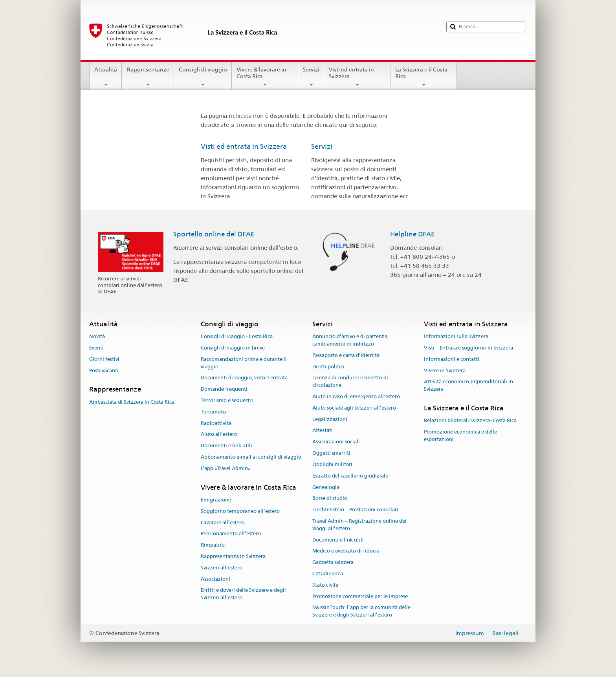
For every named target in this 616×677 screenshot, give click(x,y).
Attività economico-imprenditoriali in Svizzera (468, 386)
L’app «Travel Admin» (226, 468)
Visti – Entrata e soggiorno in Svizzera (468, 348)
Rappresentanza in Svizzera (233, 556)
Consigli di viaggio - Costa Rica (237, 336)
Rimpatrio (213, 545)
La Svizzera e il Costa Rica (424, 77)
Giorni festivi (104, 359)
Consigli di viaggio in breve (233, 348)
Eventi (96, 348)
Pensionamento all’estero (231, 534)
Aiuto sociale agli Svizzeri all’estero (354, 408)
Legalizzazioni (330, 419)
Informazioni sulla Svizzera (456, 336)
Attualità (106, 77)
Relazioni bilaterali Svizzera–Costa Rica (470, 421)
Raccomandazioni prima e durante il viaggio (244, 363)
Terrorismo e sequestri (227, 400)
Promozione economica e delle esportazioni (460, 435)
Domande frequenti (224, 389)
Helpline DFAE (412, 234)
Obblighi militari (332, 464)
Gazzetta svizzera (333, 562)
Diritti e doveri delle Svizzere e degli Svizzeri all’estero (243, 594)
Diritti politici (328, 367)
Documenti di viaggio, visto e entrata (244, 378)
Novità (97, 336)
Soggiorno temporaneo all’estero (240, 511)
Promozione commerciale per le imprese (360, 596)
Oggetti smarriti (331, 453)
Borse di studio (330, 499)
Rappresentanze (148, 77)
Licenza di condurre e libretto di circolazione (350, 382)
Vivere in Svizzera (445, 371)
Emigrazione (216, 500)
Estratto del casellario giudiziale (350, 476)
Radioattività (216, 423)
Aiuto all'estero (219, 435)
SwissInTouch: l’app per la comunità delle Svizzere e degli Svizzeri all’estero (361, 611)
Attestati (323, 431)
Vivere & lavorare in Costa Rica (265, 77)
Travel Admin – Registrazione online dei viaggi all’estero (359, 525)
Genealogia (326, 487)
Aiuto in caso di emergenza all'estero (356, 396)
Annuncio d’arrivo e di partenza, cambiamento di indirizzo (350, 340)
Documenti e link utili (226, 446)
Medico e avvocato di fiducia (346, 551)
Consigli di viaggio (203, 77)
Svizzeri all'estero (222, 568)
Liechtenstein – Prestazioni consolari (355, 510)
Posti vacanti (104, 371)
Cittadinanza (328, 574)
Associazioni (215, 579)
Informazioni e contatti (452, 359)
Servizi (311, 77)
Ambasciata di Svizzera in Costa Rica (132, 402)
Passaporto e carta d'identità (346, 355)
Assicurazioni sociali (336, 442)
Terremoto (213, 412)
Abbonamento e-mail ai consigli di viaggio (251, 457)
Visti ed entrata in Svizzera (357, 77)
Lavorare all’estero (223, 522)
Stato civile (325, 585)
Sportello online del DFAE (214, 234)
